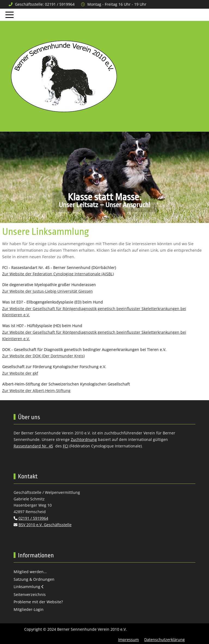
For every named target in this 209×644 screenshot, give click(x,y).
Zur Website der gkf (20, 373)
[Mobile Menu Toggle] (10, 15)
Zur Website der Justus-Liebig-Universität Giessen (47, 291)
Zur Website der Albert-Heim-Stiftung (36, 391)
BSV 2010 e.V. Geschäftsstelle (45, 525)
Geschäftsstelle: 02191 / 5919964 (45, 4)
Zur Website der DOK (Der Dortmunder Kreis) (43, 356)
